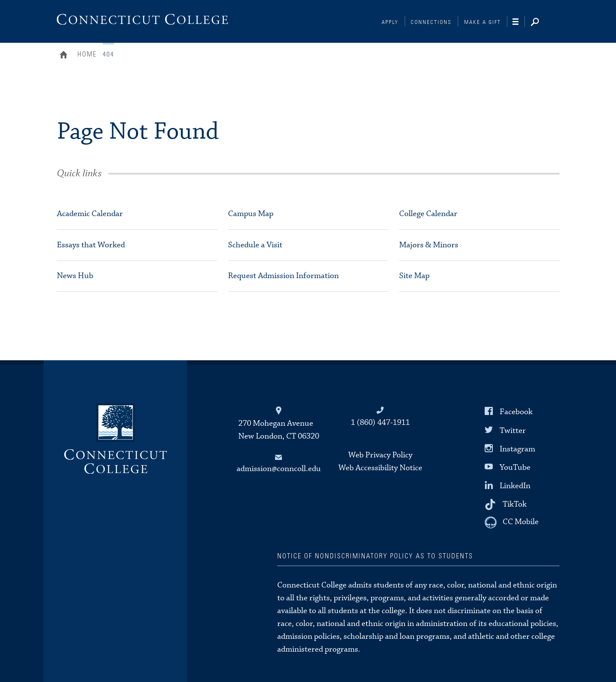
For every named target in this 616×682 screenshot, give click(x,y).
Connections (431, 22)
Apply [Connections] (390, 22)
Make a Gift (483, 22)
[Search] (542, 23)
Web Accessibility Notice (380, 468)
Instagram (517, 449)
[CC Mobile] (512, 522)
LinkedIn (515, 486)
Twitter (513, 430)
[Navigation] (519, 22)
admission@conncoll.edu (279, 469)
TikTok (515, 504)
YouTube (515, 467)
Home (66, 56)
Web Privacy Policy (380, 455)
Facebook (516, 412)
